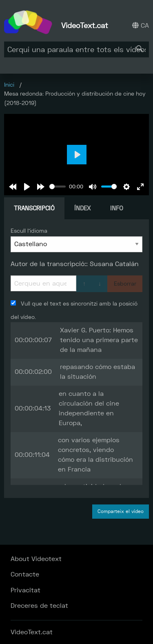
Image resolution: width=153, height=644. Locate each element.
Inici (9, 85)
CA (141, 25)
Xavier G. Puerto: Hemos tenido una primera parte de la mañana (99, 340)
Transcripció (34, 208)
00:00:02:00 (33, 372)
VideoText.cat (85, 25)
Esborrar (125, 284)
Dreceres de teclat (39, 606)
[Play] (27, 187)
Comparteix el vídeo (121, 511)
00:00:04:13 (33, 408)
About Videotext (36, 559)
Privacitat (25, 590)
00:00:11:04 (32, 455)
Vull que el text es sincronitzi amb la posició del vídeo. (74, 310)
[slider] (58, 187)
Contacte (25, 574)
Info (117, 208)
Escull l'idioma (29, 231)
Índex (82, 208)
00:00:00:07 (33, 340)
